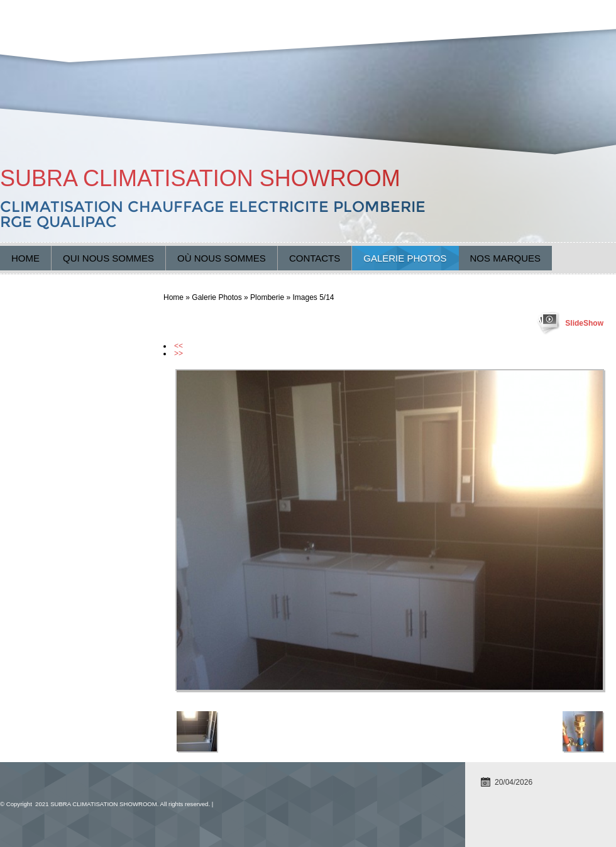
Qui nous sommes (108, 258)
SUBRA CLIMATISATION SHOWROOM (200, 178)
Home (25, 258)
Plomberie (267, 297)
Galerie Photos (405, 258)
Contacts (315, 258)
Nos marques (506, 258)
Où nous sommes (222, 258)
